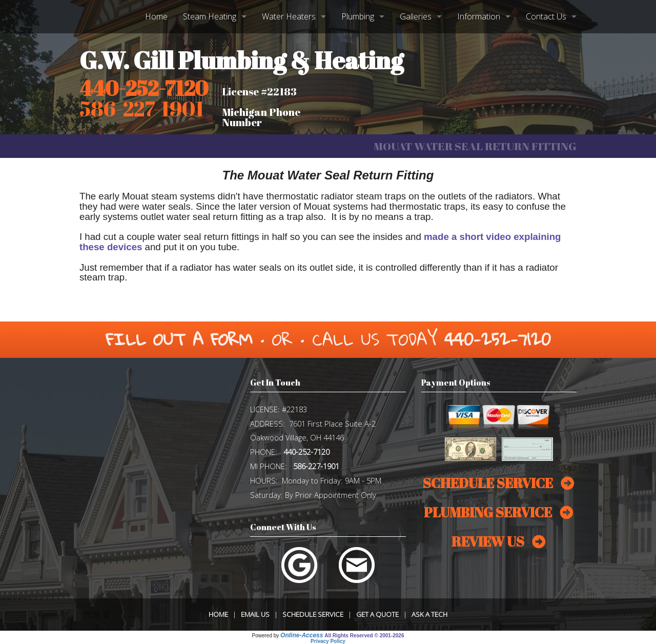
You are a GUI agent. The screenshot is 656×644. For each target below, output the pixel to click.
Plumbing (358, 16)
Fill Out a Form (179, 339)
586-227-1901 (316, 466)
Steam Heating (210, 16)
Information (479, 16)
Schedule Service (313, 614)
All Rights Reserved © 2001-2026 (364, 636)
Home (156, 16)
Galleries (416, 16)
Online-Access (302, 635)
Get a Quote (377, 614)
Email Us (255, 614)
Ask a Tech (429, 614)
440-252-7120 (144, 88)
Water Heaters (289, 16)
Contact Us (546, 16)
